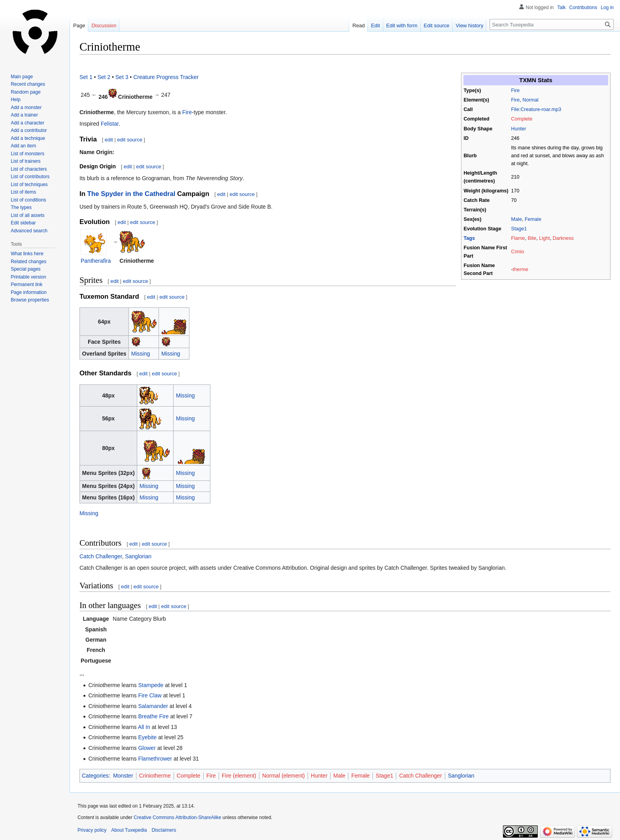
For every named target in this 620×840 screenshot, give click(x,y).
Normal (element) (284, 776)
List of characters (29, 169)
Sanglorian (138, 556)
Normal (530, 100)
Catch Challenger (101, 556)
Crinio (518, 252)
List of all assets (27, 215)
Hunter (519, 129)
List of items (23, 192)
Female (533, 219)
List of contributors (30, 177)
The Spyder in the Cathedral (131, 194)
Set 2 (104, 77)
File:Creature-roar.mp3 (536, 109)
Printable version (28, 277)
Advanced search (29, 231)
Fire (516, 90)
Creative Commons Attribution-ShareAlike (177, 817)
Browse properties (30, 300)
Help (16, 100)
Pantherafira (96, 261)
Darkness (563, 238)
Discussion (104, 25)
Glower (147, 748)
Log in (607, 8)
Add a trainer (24, 115)
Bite (532, 238)
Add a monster (26, 107)
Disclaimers (164, 830)
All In (144, 727)
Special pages (26, 269)
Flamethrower (155, 759)
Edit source (437, 25)
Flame (518, 238)
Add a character (27, 123)
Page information (29, 292)
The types (21, 207)
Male (517, 219)
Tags (469, 238)
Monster (123, 776)
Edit (375, 25)
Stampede (151, 685)
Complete (522, 119)
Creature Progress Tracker (166, 77)
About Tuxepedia (129, 830)
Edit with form (402, 25)
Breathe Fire (153, 716)
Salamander (153, 706)
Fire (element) (239, 776)
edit (109, 140)
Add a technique (28, 138)
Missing (141, 354)
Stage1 (519, 229)
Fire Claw (150, 695)
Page (79, 25)
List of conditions (28, 200)
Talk (561, 8)
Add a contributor (29, 130)
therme (521, 269)
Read (358, 25)
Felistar (110, 124)
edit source (130, 140)
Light (544, 238)
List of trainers (26, 161)
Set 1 (86, 77)
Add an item (23, 146)
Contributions (583, 8)
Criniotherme (155, 776)
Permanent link (26, 284)
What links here (27, 254)
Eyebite (147, 737)
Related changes (28, 262)
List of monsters (27, 154)
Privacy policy (92, 830)
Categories (95, 776)
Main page (22, 77)
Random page (26, 92)
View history (470, 25)
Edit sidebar (23, 223)
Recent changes (28, 84)
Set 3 (122, 77)
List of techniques (29, 185)
